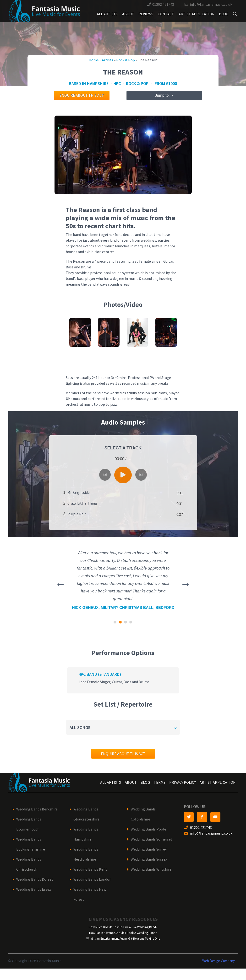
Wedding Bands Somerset (152, 839)
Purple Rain (77, 514)
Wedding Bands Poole (148, 829)
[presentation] (60, 585)
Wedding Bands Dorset (35, 879)
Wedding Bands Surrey (149, 849)
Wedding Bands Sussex (149, 859)
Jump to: (163, 95)
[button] (115, 622)
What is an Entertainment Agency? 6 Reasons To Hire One (123, 939)
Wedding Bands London (92, 879)
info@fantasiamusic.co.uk (211, 4)
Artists (107, 60)
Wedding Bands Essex (34, 889)
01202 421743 (163, 4)
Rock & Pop (126, 60)
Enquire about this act (82, 95)
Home (94, 60)
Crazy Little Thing (82, 503)
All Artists (107, 14)
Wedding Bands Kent (90, 869)
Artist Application (197, 14)
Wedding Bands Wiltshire (151, 869)
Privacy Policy (183, 782)
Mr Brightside (79, 493)
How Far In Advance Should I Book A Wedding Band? (123, 933)
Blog (224, 14)
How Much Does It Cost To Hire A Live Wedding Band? (123, 927)
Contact (166, 14)
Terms (160, 782)
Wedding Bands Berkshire (37, 809)
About (128, 14)
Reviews (146, 14)
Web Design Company (219, 961)
